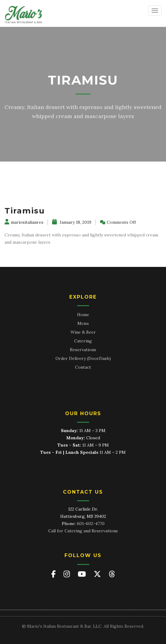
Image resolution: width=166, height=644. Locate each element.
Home (83, 315)
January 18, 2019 (72, 222)
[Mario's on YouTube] (83, 574)
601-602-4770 (91, 524)
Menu (83, 323)
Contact (83, 367)
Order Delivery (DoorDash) (83, 358)
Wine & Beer (83, 332)
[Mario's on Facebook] (54, 574)
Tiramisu (25, 211)
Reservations (83, 350)
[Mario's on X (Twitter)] (98, 574)
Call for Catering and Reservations (83, 531)
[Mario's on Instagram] (68, 574)
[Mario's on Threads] (112, 574)
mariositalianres (24, 222)
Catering (83, 341)
